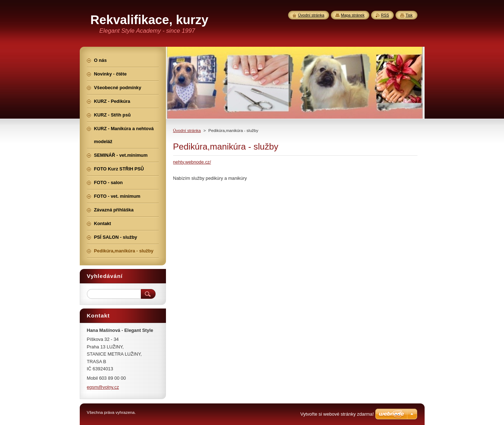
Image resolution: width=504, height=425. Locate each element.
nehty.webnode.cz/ (192, 162)
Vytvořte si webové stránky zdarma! (337, 414)
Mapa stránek (353, 15)
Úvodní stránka (187, 131)
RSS (385, 15)
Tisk (409, 15)
